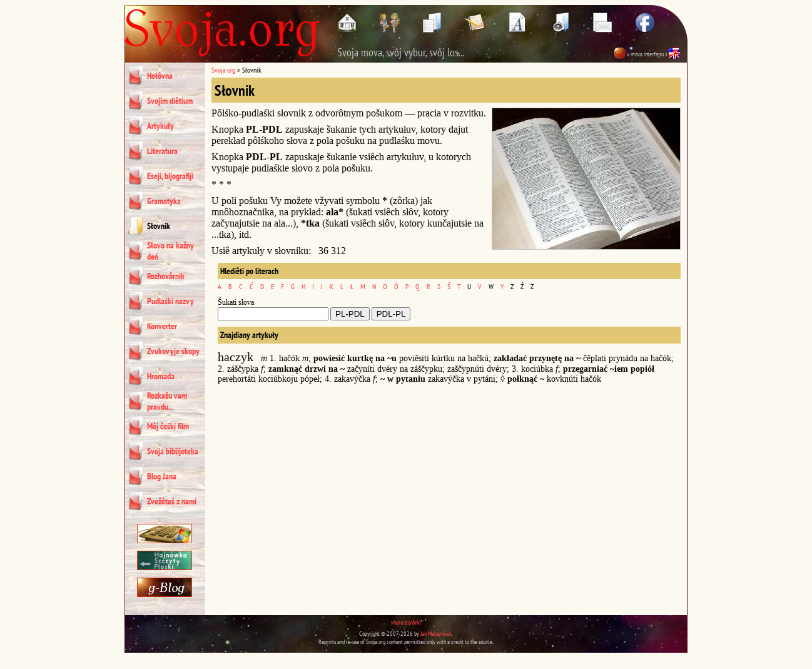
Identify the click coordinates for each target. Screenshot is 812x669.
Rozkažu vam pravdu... (167, 401)
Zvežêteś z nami (172, 501)
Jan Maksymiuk (436, 634)
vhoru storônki (406, 622)
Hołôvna (160, 76)
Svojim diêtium (170, 101)
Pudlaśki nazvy (170, 301)
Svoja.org (223, 70)
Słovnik (159, 226)
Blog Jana (162, 476)
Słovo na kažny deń (170, 251)
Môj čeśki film (168, 426)
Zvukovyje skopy (173, 351)
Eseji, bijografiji (170, 176)
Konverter (162, 326)
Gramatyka (164, 201)
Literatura (162, 151)
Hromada (161, 376)
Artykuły (160, 126)
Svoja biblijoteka (173, 451)
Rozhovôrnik (166, 276)
